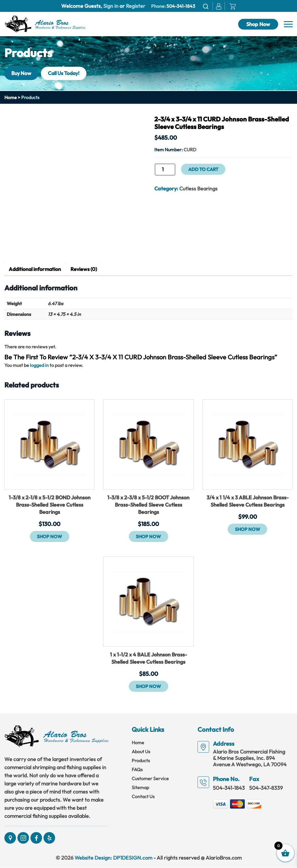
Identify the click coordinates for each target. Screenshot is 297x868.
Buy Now (22, 73)
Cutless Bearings (199, 189)
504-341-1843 (181, 6)
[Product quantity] (165, 170)
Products (141, 761)
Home (11, 97)
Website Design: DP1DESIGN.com (113, 858)
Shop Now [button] (50, 537)
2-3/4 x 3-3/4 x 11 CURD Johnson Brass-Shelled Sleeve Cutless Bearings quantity (154, 171)
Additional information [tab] (36, 269)
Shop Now (258, 24)
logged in (39, 365)
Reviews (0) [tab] (86, 269)
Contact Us (143, 797)
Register (135, 6)
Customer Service (150, 779)
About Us (141, 752)
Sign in (111, 6)
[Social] (10, 838)
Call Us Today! (66, 73)
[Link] (45, 23)
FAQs (137, 770)
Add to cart (203, 169)
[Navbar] (288, 24)
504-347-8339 (266, 788)
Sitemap (140, 788)
